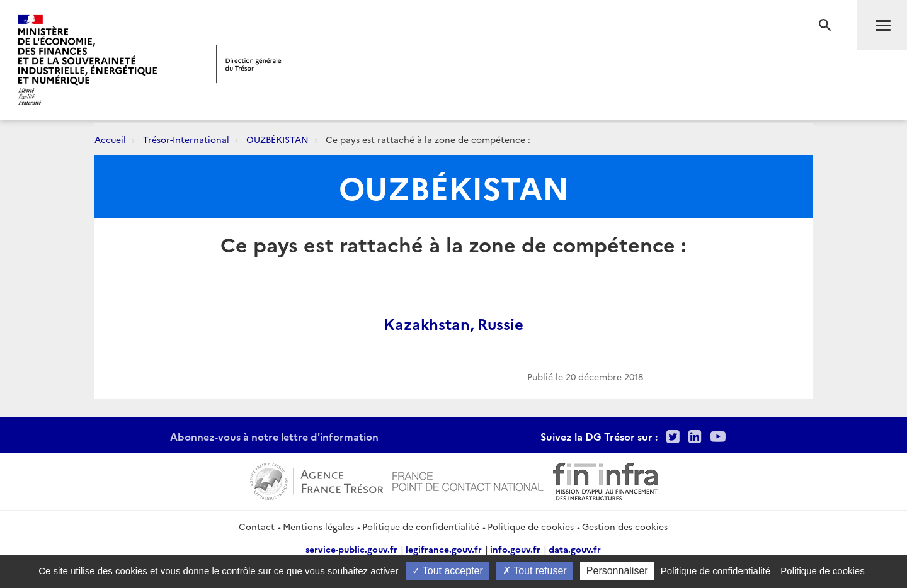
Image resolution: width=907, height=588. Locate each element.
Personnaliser (617, 571)
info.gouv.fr (515, 549)
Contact (257, 526)
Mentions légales (318, 526)
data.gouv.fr (575, 549)
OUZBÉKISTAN (277, 139)
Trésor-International (186, 139)
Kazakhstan (427, 323)
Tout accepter (448, 571)
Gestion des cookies (625, 526)
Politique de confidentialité (421, 526)
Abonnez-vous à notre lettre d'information (274, 436)
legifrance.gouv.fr (444, 549)
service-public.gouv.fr (351, 549)
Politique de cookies (531, 526)
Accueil (110, 139)
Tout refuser (535, 571)
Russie (500, 323)
